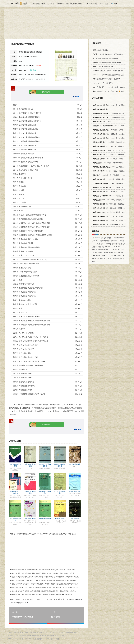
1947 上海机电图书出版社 (110, 183)
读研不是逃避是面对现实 (75, 4)
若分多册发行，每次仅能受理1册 (36, 79)
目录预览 (39, 66)
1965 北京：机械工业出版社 (109, 179)
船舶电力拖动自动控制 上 (60, 465)
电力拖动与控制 (60, 519)
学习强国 (60, 4)
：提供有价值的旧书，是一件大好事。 (106, 58)
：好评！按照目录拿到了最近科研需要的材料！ (110, 54)
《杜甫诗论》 (100, 244)
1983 (103, 109)
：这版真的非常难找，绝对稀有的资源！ (108, 71)
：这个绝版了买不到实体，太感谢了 (106, 79)
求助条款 (51, 4)
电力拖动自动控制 (75, 464)
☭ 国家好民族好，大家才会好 (97, 4)
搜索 (115, 4)
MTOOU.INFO (29, 639)
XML (54, 639)
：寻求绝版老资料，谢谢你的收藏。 (107, 62)
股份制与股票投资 (75, 491)
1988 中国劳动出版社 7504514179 (111, 200)
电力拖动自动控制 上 (45, 519)
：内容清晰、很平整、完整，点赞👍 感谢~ (108, 91)
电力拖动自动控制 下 (15, 519)
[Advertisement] (67, 24)
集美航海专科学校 (108, 113)
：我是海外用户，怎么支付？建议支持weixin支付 (110, 87)
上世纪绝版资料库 (39, 4)
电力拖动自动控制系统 (15, 465)
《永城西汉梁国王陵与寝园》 (109, 241)
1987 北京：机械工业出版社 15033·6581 (112, 163)
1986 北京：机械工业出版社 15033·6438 (113, 159)
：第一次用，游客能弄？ (102, 83)
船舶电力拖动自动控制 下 (45, 465)
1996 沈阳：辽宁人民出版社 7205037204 (111, 175)
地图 (58, 639)
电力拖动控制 (75, 519)
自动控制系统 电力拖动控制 (15, 492)
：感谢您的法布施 (100, 50)
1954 (101, 122)
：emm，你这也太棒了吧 (102, 67)
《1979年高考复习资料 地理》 (103, 238)
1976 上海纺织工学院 (109, 167)
